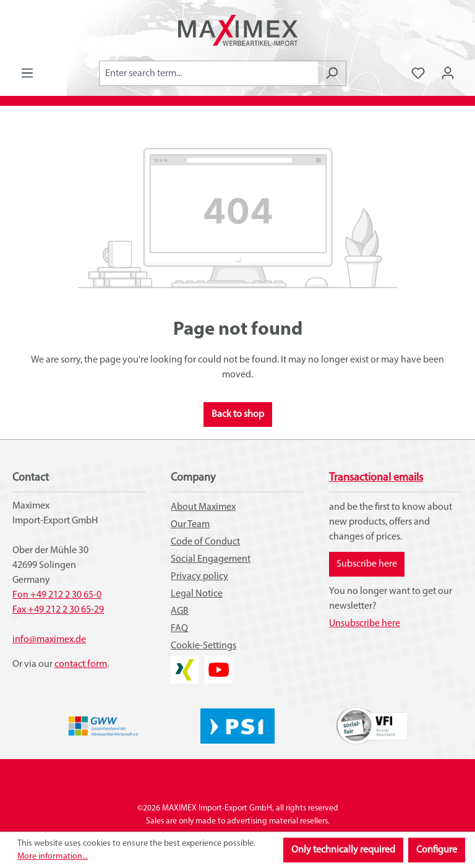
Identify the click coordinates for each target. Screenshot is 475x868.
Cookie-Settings (203, 646)
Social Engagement (211, 559)
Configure (437, 850)
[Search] (332, 73)
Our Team (190, 525)
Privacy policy (199, 577)
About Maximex (203, 507)
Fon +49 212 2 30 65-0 (57, 595)
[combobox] (208, 73)
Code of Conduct (205, 542)
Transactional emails (376, 478)
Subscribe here (367, 564)
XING (181, 663)
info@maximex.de (49, 640)
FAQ (179, 629)
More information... (53, 857)
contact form (81, 664)
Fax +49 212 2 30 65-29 (58, 610)
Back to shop (238, 415)
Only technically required (343, 850)
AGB (180, 611)
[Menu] (27, 73)
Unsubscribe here (365, 624)
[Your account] (448, 73)
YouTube (219, 663)
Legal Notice (197, 594)
